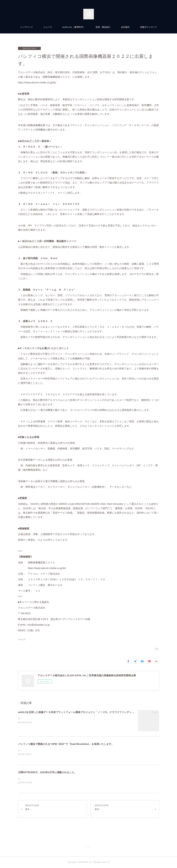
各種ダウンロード (149, 27)
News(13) (22, 639)
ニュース (48, 27)
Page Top (88, 848)
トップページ (26, 27)
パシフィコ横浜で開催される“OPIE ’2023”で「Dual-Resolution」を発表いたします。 (66, 744)
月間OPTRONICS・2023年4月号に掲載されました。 (47, 772)
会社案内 (125, 27)
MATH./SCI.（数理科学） (74, 27)
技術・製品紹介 (103, 27)
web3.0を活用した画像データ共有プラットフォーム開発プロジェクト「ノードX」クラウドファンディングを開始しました (86, 712)
